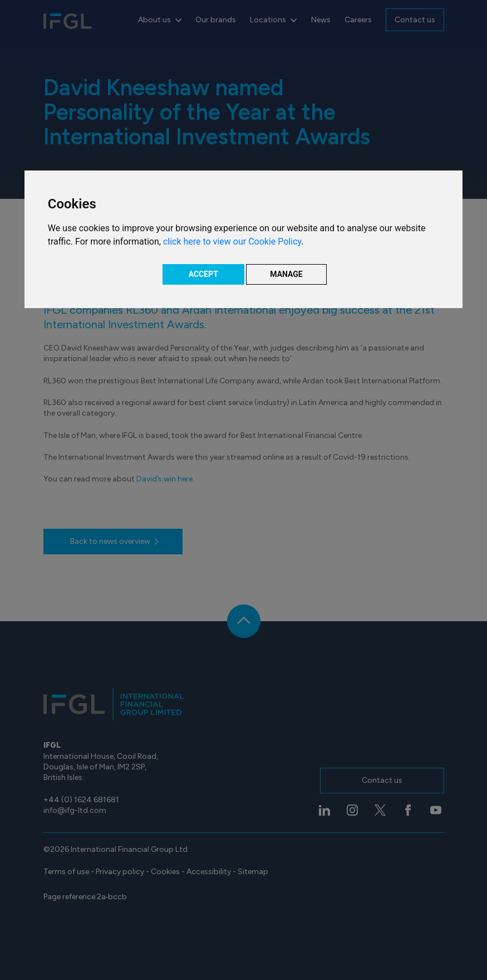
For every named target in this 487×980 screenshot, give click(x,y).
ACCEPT (203, 274)
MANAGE (286, 274)
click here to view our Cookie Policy (232, 242)
